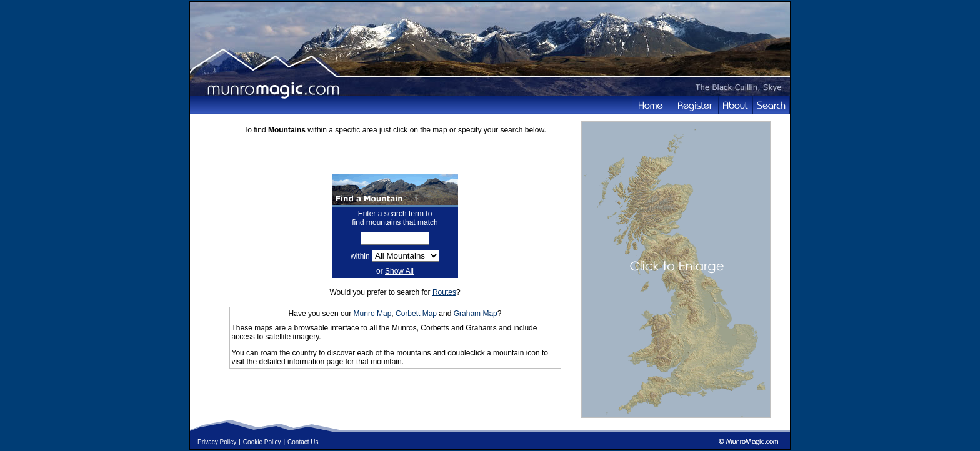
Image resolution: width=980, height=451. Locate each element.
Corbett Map (416, 314)
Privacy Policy (217, 442)
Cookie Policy (262, 442)
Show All (399, 271)
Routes (444, 292)
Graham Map (476, 314)
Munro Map (373, 314)
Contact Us (303, 442)
